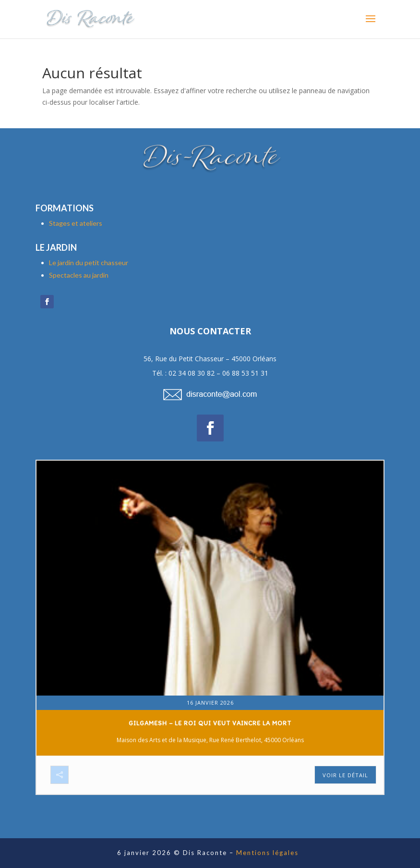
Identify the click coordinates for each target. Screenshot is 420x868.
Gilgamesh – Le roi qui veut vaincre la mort (210, 723)
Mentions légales (267, 853)
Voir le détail (345, 775)
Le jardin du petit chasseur (89, 263)
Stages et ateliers (76, 223)
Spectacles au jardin (79, 275)
